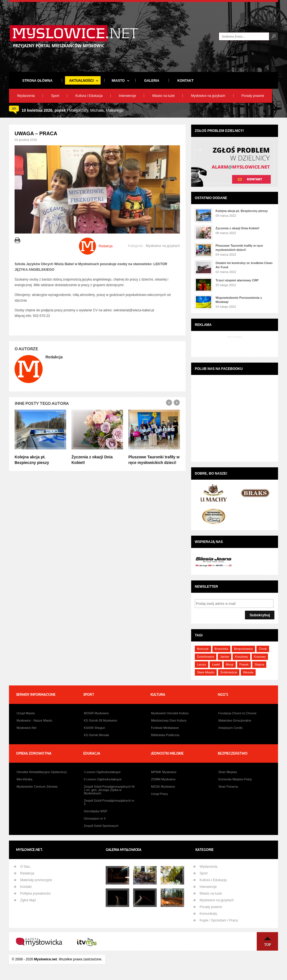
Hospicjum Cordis (230, 728)
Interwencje (127, 96)
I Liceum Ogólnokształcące (102, 772)
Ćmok (263, 649)
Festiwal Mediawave (165, 728)
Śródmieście (229, 672)
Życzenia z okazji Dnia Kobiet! (237, 228)
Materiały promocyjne (36, 880)
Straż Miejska (228, 772)
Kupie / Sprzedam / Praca (219, 920)
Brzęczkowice (243, 649)
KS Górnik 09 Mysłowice (100, 720)
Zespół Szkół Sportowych (101, 826)
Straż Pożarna (228, 787)
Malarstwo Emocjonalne (235, 720)
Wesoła (248, 672)
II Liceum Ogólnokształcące (103, 779)
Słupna (259, 664)
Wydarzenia (26, 96)
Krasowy (260, 657)
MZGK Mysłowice (163, 787)
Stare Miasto (206, 672)
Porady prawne (253, 96)
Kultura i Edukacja (89, 96)
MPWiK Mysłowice (164, 772)
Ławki (216, 664)
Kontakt (26, 887)
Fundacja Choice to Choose (237, 713)
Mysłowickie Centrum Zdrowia (37, 787)
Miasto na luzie (163, 96)
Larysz (202, 664)
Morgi (230, 664)
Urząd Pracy (160, 794)
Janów (224, 657)
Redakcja (27, 873)
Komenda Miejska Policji (235, 779)
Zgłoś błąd (28, 900)
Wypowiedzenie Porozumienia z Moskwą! (239, 300)
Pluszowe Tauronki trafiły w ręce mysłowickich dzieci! (239, 248)
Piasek (244, 664)
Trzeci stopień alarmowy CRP (237, 280)
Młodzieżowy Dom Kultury (169, 720)
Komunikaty (208, 914)
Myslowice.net (46, 959)
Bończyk (203, 649)
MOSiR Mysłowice (96, 713)
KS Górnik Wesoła (96, 735)
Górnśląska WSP (96, 811)
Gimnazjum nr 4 (95, 818)
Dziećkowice (206, 657)
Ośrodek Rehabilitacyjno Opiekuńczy (42, 772)
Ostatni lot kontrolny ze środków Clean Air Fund (244, 265)
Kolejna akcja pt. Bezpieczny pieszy (242, 211)
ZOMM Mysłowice (163, 779)
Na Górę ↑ (267, 941)
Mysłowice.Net (26, 728)
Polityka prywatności (35, 893)
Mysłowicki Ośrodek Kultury (170, 713)
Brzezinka (221, 649)
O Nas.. (26, 867)
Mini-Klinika (24, 779)
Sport (55, 96)
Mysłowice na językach (208, 96)
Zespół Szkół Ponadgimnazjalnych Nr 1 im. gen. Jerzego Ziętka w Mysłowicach (109, 790)
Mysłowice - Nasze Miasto (34, 720)
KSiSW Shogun (94, 728)
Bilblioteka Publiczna (165, 735)
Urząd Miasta (26, 713)
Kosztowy (241, 657)
